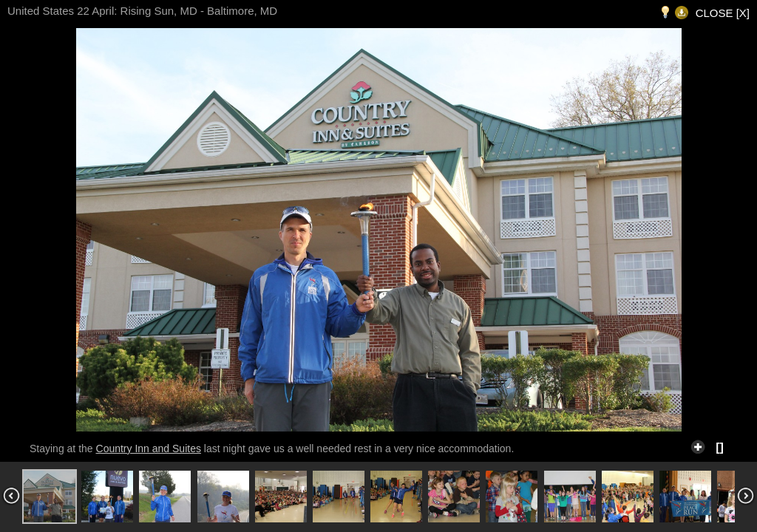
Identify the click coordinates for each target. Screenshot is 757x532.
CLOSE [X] (723, 13)
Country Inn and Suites (149, 449)
